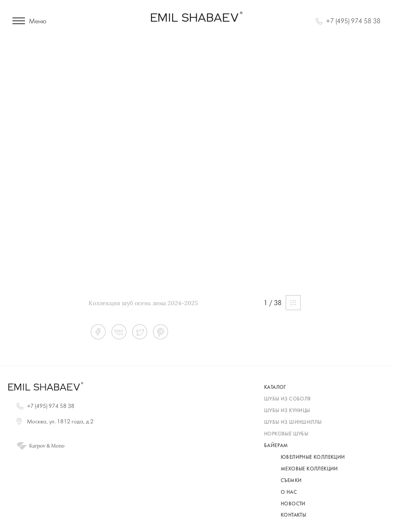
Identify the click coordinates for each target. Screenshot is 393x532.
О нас (289, 492)
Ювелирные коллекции (313, 457)
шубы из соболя (288, 399)
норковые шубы (286, 434)
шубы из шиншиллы (293, 423)
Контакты (293, 515)
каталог (275, 388)
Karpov (37, 446)
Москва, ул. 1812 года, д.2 (60, 422)
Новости (293, 504)
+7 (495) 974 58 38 (353, 21)
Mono (58, 446)
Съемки (291, 481)
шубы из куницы (287, 411)
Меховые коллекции (309, 469)
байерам (276, 446)
